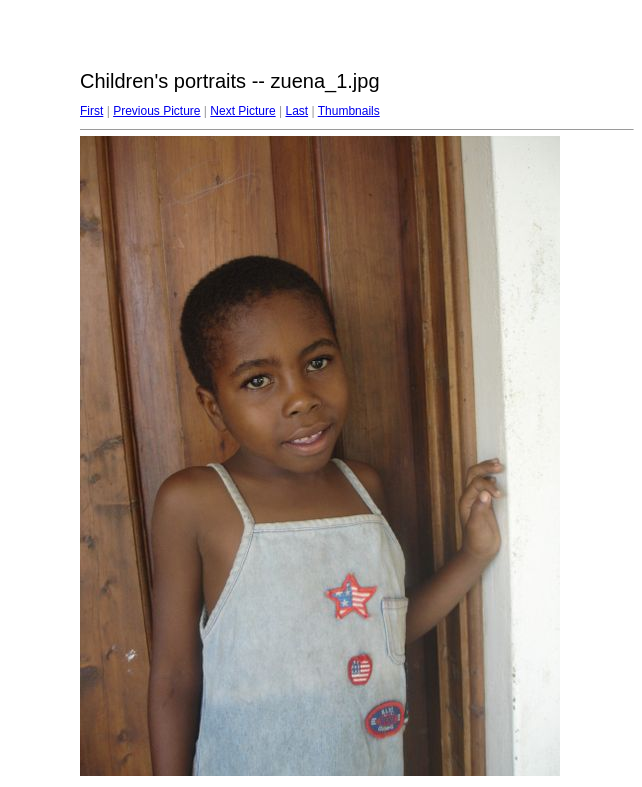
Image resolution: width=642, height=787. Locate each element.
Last (296, 111)
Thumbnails (349, 111)
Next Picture (242, 111)
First (91, 111)
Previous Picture (156, 111)
